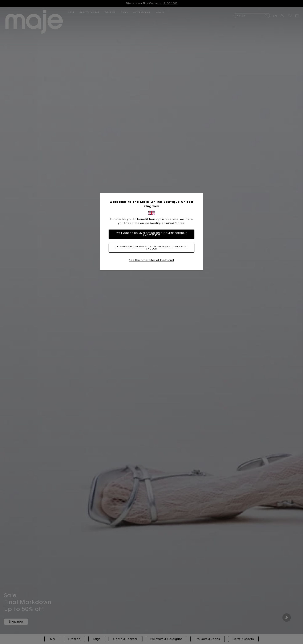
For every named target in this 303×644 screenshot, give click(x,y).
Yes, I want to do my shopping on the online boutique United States (152, 234)
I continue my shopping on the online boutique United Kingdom (152, 248)
